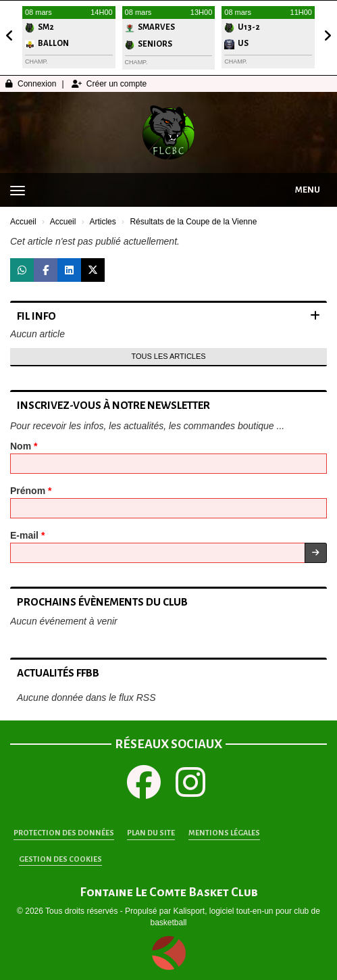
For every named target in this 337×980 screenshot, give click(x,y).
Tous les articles (168, 356)
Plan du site (151, 833)
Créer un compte (109, 84)
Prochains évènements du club (102, 602)
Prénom (31, 491)
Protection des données (64, 833)
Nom (24, 446)
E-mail (27, 535)
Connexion (31, 84)
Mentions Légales (224, 833)
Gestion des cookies (60, 859)
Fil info (36, 316)
